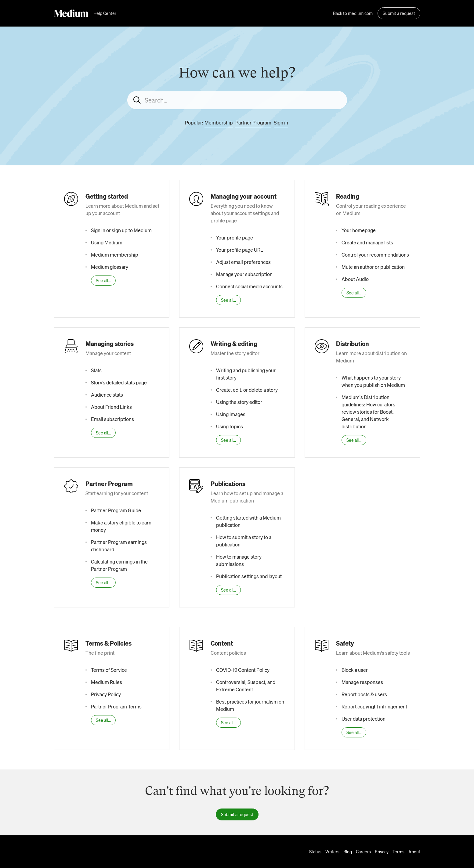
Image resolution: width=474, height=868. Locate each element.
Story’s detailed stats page (119, 382)
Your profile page (235, 238)
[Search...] (237, 100)
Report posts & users (364, 694)
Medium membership (115, 255)
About (414, 852)
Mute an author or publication (373, 267)
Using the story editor (239, 402)
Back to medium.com (353, 13)
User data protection (364, 719)
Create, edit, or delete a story (247, 390)
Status (315, 852)
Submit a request (399, 13)
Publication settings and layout (249, 576)
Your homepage (359, 230)
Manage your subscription (244, 274)
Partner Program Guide (116, 510)
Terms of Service (109, 670)
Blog (348, 852)
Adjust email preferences (243, 262)
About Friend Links (111, 407)
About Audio (355, 279)
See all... (103, 280)
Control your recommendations (375, 255)
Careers (363, 852)
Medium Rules (107, 682)
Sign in (281, 122)
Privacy (382, 852)
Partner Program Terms (116, 706)
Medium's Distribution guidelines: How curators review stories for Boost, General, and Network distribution (368, 412)
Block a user (355, 670)
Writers (332, 852)
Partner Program (253, 122)
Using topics (230, 426)
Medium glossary (110, 267)
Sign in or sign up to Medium (121, 230)
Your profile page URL (240, 250)
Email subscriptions (112, 419)
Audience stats (107, 395)
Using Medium (107, 242)
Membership (219, 122)
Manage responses (362, 682)
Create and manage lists (367, 242)
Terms (398, 852)
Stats (96, 370)
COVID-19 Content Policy (243, 670)
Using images (231, 414)
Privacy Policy (106, 694)
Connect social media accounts (249, 286)
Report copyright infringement (374, 706)
